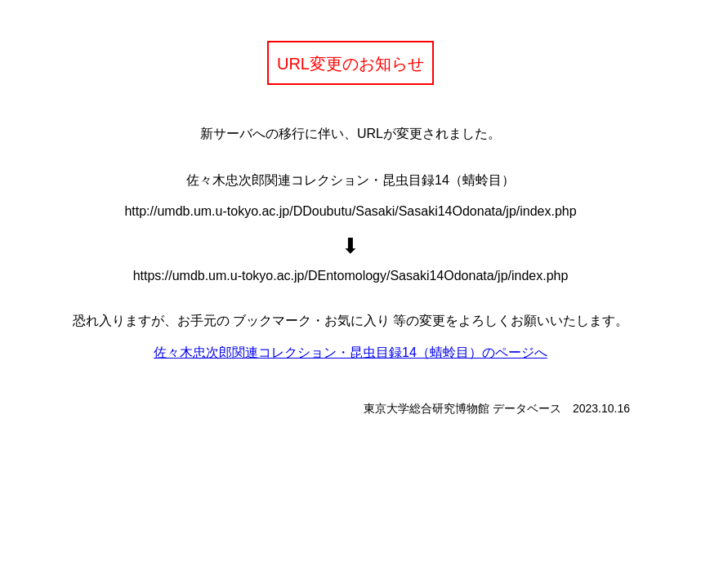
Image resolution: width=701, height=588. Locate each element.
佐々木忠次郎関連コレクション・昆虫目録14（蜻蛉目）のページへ (350, 352)
